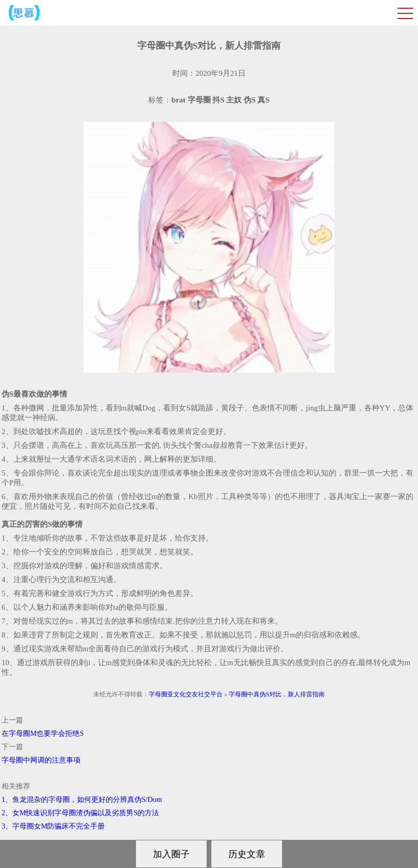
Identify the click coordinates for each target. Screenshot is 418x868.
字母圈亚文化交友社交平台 (186, 694)
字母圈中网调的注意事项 (41, 760)
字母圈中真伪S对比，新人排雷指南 (277, 694)
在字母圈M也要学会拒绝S (43, 733)
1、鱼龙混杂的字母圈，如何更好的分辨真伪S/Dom (82, 800)
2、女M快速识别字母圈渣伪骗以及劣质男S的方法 (80, 813)
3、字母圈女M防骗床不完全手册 (53, 826)
